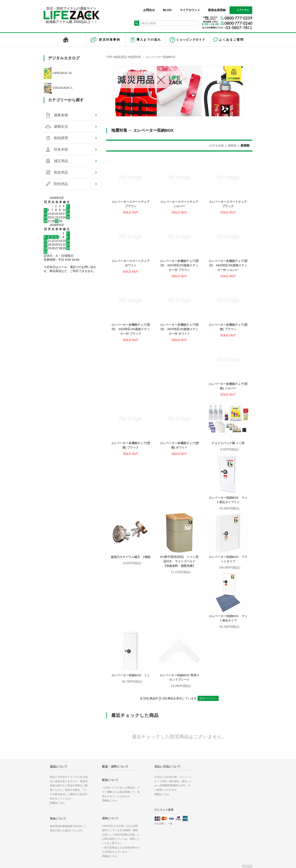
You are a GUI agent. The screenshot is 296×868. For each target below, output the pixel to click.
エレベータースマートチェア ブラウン (131, 204)
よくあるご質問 (231, 40)
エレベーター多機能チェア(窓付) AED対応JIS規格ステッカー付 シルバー (228, 265)
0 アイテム (240, 10)
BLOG (167, 10)
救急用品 (61, 172)
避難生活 (61, 127)
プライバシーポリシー (165, 813)
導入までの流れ (149, 40)
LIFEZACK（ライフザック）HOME (66, 40)
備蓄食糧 (61, 115)
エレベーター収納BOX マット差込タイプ (228, 509)
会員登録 (190, 792)
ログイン (190, 798)
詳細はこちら (57, 698)
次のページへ (208, 594)
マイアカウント (190, 10)
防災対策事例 (110, 40)
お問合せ (149, 10)
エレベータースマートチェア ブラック (228, 204)
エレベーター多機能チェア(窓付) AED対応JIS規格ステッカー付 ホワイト (179, 329)
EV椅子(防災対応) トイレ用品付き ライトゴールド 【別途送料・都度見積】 (131, 511)
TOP (109, 57)
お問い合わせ (159, 819)
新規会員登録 (217, 10)
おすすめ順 (216, 145)
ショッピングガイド (191, 40)
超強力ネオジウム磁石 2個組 (228, 448)
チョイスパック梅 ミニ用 (132, 448)
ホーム (155, 786)
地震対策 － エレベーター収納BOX (152, 57)
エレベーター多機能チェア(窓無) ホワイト (228, 391)
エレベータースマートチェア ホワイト (131, 263)
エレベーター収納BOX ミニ (131, 571)
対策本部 (61, 149)
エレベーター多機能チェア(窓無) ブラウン (228, 327)
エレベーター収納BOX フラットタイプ (179, 509)
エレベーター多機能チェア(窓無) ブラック (179, 391)
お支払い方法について (165, 792)
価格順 (232, 145)
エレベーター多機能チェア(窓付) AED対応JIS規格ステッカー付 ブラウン (179, 265)
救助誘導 (61, 138)
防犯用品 (61, 184)
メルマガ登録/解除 (196, 804)
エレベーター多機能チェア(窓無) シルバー (131, 391)
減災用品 (121, 57)
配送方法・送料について (166, 798)
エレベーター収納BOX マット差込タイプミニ (179, 450)
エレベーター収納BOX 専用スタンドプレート (179, 573)
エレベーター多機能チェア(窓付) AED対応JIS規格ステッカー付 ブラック (131, 329)
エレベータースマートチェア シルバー (179, 204)
